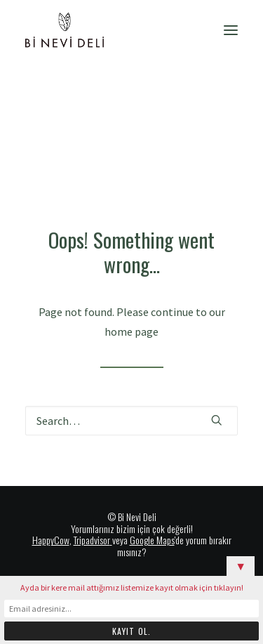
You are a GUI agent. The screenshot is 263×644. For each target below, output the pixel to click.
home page (131, 331)
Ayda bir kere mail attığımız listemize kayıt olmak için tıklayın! (132, 587)
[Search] (131, 421)
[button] (231, 30)
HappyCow (51, 540)
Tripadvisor (92, 540)
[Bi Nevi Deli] (65, 30)
